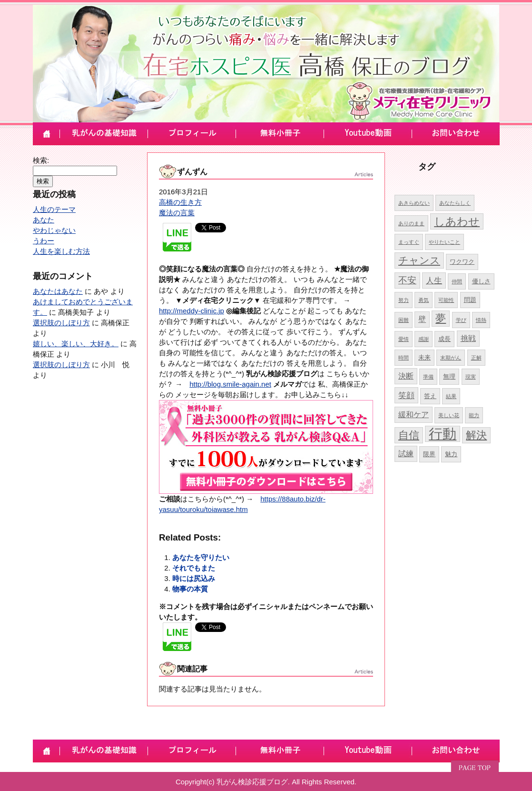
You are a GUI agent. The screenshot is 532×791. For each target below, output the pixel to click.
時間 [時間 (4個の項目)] (404, 358)
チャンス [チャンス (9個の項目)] (419, 260)
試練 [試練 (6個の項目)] (406, 454)
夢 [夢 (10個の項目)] (441, 318)
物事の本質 (190, 589)
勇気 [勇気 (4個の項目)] (424, 300)
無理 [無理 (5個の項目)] (449, 376)
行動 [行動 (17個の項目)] (443, 434)
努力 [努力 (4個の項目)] (404, 300)
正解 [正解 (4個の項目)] (476, 358)
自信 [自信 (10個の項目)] (409, 435)
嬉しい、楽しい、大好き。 (76, 344)
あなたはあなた (58, 291)
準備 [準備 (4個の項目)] (428, 377)
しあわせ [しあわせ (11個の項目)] (457, 221)
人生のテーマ (54, 209)
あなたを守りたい (201, 557)
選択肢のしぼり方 (61, 323)
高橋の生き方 (180, 202)
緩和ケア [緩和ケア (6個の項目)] (414, 415)
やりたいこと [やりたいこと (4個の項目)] (444, 242)
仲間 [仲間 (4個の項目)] (457, 281)
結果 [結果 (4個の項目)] (451, 396)
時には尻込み (194, 578)
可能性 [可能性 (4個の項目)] (446, 300)
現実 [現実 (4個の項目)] (471, 377)
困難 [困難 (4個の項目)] (404, 320)
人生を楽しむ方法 (61, 251)
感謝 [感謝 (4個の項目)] (424, 339)
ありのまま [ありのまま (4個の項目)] (411, 223)
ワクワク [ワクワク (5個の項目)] (462, 262)
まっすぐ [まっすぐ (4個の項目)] (409, 242)
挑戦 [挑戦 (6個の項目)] (468, 338)
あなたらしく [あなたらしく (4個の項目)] (455, 203)
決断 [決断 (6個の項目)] (406, 376)
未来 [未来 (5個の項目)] (424, 357)
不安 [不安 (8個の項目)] (407, 280)
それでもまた (194, 568)
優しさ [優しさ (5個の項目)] (481, 281)
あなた (44, 220)
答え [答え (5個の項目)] (430, 396)
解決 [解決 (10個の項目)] (476, 435)
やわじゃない (54, 230)
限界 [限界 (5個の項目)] (429, 454)
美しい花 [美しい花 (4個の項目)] (449, 415)
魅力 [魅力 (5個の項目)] (451, 454)
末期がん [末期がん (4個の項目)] (451, 358)
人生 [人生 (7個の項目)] (434, 280)
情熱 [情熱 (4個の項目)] (481, 320)
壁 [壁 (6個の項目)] (422, 319)
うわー (44, 241)
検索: (41, 160)
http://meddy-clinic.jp (192, 311)
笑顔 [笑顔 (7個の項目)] (406, 395)
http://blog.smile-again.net (230, 384)
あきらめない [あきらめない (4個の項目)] (414, 203)
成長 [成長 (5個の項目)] (444, 339)
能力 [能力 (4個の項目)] (474, 415)
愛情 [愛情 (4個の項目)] (404, 339)
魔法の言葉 (177, 213)
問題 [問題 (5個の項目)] (470, 300)
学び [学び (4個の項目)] (461, 320)
